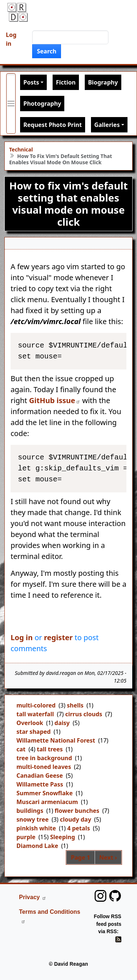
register (58, 637)
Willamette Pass (40, 784)
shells (75, 705)
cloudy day (76, 819)
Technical (21, 149)
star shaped (34, 732)
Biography (103, 82)
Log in (11, 39)
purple (26, 837)
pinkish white (36, 828)
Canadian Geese (40, 776)
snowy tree (33, 819)
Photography (42, 104)
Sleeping (62, 837)
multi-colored (36, 705)
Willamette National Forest (56, 740)
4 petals (79, 828)
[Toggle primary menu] (11, 104)
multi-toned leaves (44, 767)
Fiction (66, 82)
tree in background (44, 758)
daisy (62, 723)
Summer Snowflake (45, 793)
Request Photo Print (53, 125)
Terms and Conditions (50, 916)
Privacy (33, 897)
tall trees (50, 749)
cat (21, 749)
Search (47, 51)
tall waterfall (35, 714)
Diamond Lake (37, 846)
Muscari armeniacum (47, 802)
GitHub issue (55, 400)
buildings (30, 811)
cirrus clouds (84, 714)
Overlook (30, 723)
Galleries (107, 125)
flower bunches (77, 811)
